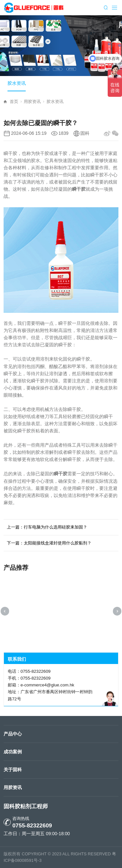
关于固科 (13, 770)
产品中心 (13, 734)
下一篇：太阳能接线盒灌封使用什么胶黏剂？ (49, 543)
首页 (16, 102)
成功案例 (13, 752)
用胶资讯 (34, 102)
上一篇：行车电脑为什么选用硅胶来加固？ (47, 527)
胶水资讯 (17, 83)
